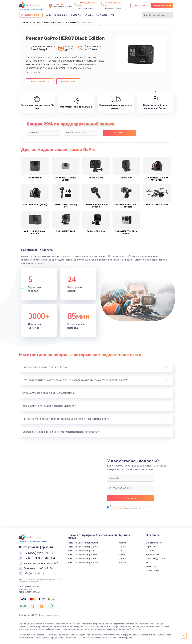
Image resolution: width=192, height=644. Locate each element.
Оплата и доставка (156, 559)
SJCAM (123, 563)
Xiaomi (122, 543)
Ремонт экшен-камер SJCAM (83, 563)
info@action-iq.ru (34, 574)
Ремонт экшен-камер (32, 22)
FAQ (112, 15)
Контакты (101, 15)
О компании (61, 15)
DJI (121, 551)
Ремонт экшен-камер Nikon (82, 555)
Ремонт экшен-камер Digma (83, 547)
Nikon (122, 555)
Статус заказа (141, 5)
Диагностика (153, 555)
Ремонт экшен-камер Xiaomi (83, 543)
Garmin (123, 559)
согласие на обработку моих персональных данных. (132, 507)
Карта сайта (153, 570)
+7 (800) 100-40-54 (39, 558)
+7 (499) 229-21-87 (39, 553)
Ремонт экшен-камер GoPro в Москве (60, 22)
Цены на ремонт (155, 543)
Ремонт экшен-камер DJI (81, 551)
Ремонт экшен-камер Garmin (83, 559)
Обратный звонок (162, 5)
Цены (48, 15)
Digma (122, 547)
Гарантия (76, 15)
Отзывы (89, 15)
